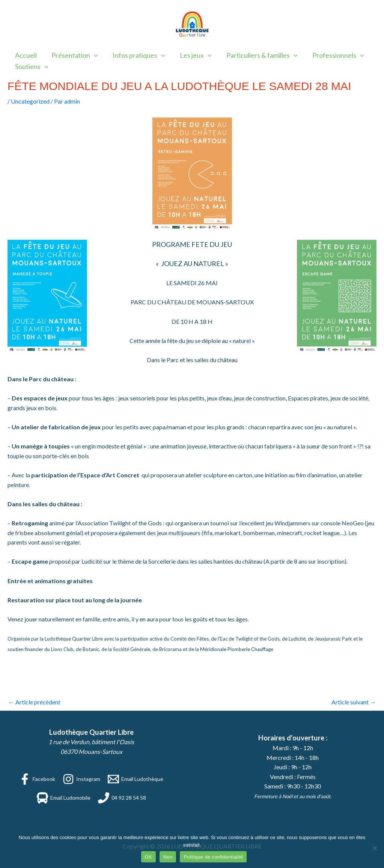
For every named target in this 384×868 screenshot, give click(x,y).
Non (168, 857)
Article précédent (34, 702)
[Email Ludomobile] (64, 798)
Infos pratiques (136, 55)
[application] (92, 55)
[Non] (375, 848)
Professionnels (331, 55)
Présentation (73, 55)
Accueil (25, 55)
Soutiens (31, 66)
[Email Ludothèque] (136, 779)
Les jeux (192, 55)
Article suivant (354, 702)
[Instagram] (81, 779)
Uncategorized (30, 101)
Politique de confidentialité (213, 857)
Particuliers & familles (256, 55)
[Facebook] (37, 779)
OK (148, 857)
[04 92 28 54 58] (122, 798)
